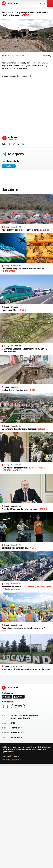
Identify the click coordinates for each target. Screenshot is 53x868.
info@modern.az (16, 738)
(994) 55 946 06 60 (17, 733)
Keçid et (9, 166)
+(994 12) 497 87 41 (17, 728)
